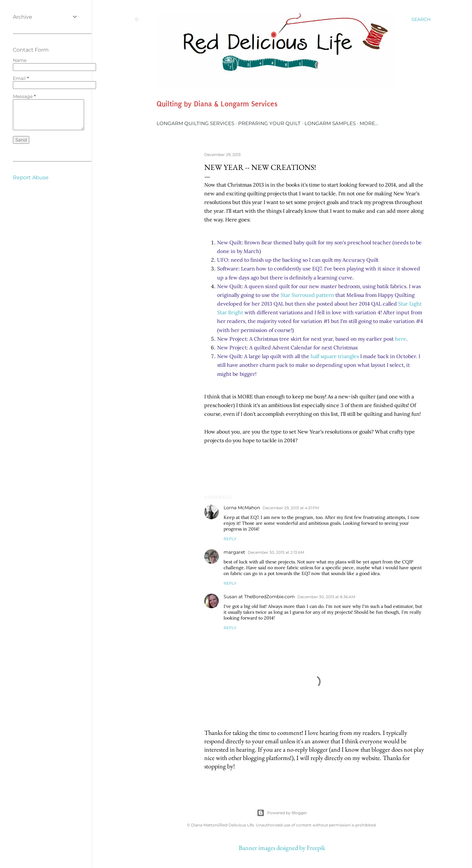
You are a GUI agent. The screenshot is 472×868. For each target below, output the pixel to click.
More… (369, 123)
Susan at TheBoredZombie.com (259, 597)
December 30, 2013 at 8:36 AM (326, 597)
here (401, 339)
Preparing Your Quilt (269, 123)
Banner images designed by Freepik (282, 848)
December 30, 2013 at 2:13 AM (276, 552)
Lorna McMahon (242, 508)
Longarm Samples (330, 123)
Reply (230, 539)
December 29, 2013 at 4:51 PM (291, 508)
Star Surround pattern (307, 295)
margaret (234, 552)
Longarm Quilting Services (195, 123)
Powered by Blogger (282, 813)
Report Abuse (31, 177)
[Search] (421, 19)
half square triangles (335, 356)
